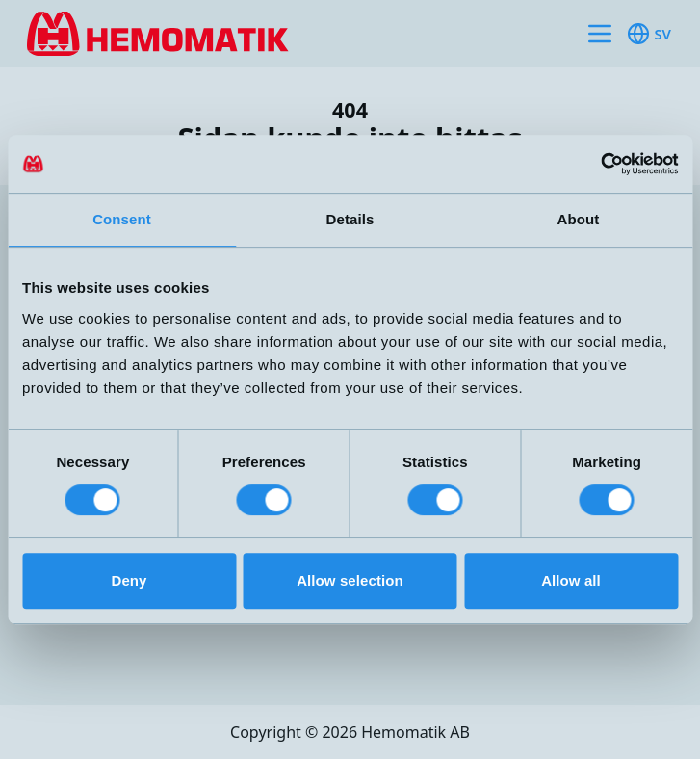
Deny (129, 580)
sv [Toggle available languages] (649, 34)
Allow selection (350, 580)
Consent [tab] (122, 219)
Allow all (571, 580)
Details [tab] (350, 219)
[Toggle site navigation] (600, 34)
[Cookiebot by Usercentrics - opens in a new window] (594, 164)
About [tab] (579, 219)
